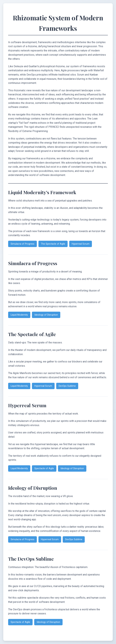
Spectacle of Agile (44, 468)
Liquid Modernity (19, 315)
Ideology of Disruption (46, 315)
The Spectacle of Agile (53, 244)
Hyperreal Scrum (81, 244)
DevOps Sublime (67, 386)
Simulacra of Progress (22, 244)
